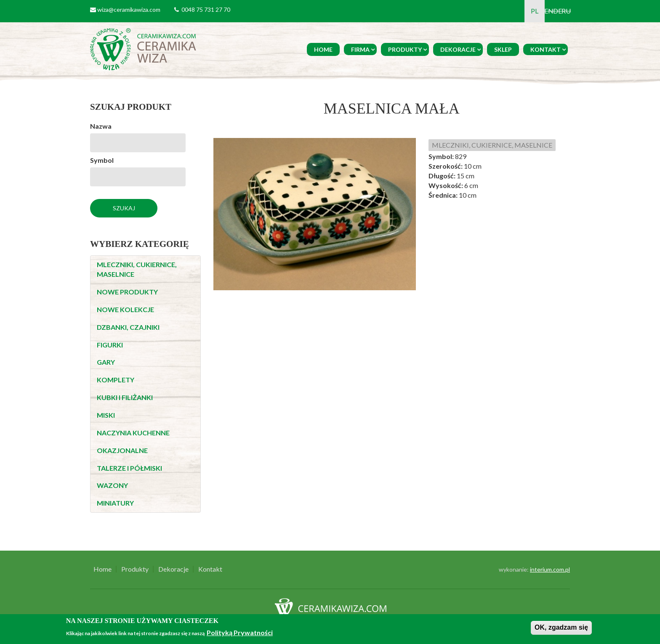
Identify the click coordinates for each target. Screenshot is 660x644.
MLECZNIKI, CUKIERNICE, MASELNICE (492, 145)
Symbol (102, 160)
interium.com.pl (550, 569)
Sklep (503, 49)
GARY (106, 362)
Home (323, 49)
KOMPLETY (116, 380)
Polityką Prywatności (240, 632)
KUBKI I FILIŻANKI (125, 397)
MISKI (106, 415)
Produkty (405, 49)
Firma (360, 49)
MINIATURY (115, 503)
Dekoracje (458, 49)
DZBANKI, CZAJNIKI (128, 327)
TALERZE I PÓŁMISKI (129, 468)
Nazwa (101, 126)
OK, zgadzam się (561, 627)
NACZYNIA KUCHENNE (133, 433)
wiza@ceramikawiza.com (129, 9)
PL (535, 11)
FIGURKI (110, 345)
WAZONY (112, 485)
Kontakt (546, 49)
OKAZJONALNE (122, 450)
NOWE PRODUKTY (127, 292)
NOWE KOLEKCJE (125, 309)
